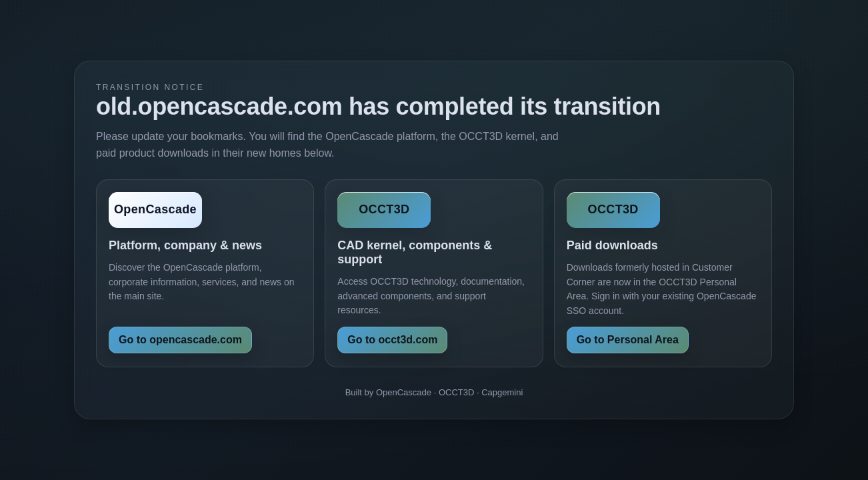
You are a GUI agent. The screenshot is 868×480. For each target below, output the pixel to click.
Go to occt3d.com (392, 340)
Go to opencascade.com (180, 340)
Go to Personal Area (628, 340)
